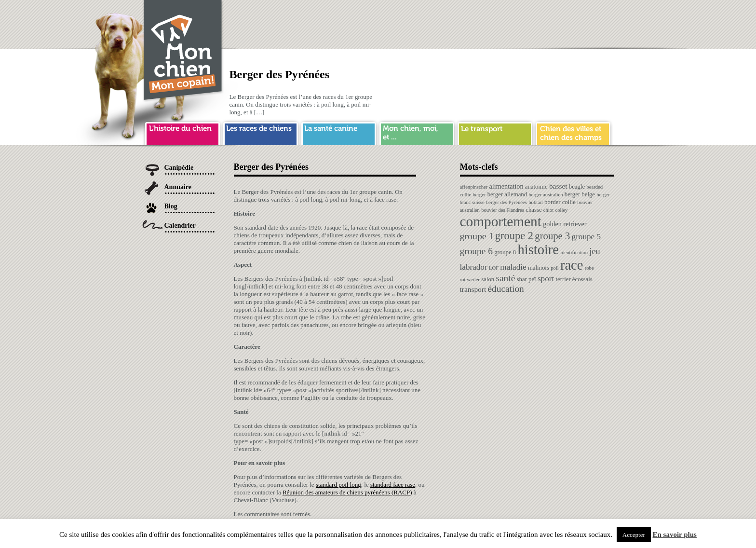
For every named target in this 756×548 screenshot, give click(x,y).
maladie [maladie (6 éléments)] (513, 267)
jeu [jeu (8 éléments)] (594, 251)
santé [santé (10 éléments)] (505, 278)
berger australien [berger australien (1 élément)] (546, 195)
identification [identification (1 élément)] (574, 253)
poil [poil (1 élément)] (555, 268)
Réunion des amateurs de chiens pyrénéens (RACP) (347, 492)
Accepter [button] (634, 535)
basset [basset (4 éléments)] (558, 186)
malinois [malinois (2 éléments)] (539, 268)
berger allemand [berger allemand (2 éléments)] (507, 194)
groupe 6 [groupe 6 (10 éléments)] (476, 251)
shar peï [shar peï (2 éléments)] (526, 279)
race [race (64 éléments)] (572, 265)
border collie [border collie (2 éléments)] (560, 202)
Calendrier (180, 226)
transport (495, 132)
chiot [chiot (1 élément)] (548, 210)
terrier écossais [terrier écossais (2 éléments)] (574, 279)
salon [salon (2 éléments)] (488, 279)
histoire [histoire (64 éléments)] (538, 250)
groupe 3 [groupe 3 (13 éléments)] (552, 236)
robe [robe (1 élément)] (589, 268)
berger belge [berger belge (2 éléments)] (580, 194)
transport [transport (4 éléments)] (473, 289)
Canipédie (179, 168)
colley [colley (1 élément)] (561, 210)
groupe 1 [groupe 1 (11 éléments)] (477, 236)
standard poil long (338, 485)
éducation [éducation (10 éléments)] (506, 289)
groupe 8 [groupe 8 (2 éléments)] (505, 252)
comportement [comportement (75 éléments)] (501, 221)
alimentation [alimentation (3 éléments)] (506, 186)
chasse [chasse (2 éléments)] (533, 210)
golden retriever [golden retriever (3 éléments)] (565, 224)
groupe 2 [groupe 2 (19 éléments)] (514, 236)
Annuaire (178, 187)
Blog (171, 206)
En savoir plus (675, 534)
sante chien (339, 132)
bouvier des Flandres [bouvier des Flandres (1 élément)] (503, 210)
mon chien (417, 132)
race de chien (261, 132)
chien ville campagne (573, 132)
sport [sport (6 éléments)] (546, 279)
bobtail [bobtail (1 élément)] (536, 202)
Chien (183, 51)
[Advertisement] (439, 22)
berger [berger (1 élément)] (479, 195)
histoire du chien (182, 132)
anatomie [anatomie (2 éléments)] (536, 187)
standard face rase (393, 485)
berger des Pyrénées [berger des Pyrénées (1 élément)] (506, 202)
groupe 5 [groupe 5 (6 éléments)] (587, 237)
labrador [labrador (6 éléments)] (474, 267)
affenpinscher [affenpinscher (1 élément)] (474, 187)
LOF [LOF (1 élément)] (494, 268)
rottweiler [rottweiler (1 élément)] (470, 280)
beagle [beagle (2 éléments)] (577, 187)
